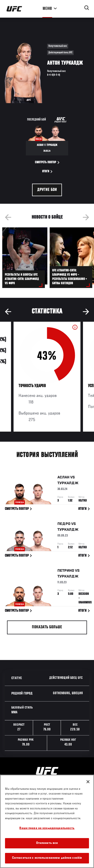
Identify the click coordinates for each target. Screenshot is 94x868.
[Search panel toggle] (87, 8)
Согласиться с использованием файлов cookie (47, 858)
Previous (8, 217)
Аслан (63, 478)
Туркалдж (68, 484)
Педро (64, 525)
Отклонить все (47, 843)
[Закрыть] (88, 782)
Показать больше (47, 627)
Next (86, 217)
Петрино (66, 571)
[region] (47, 821)
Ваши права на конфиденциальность (47, 828)
